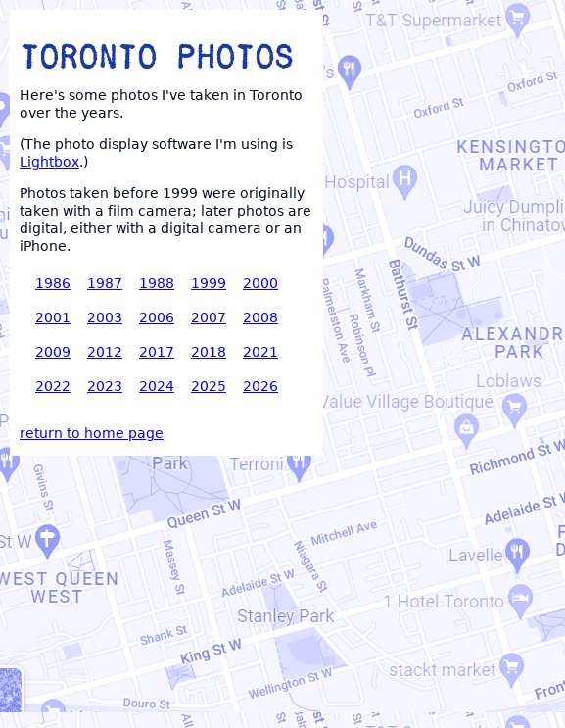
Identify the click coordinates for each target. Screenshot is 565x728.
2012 (105, 352)
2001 (53, 317)
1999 (209, 283)
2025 (209, 386)
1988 (157, 283)
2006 (157, 317)
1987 (105, 283)
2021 (260, 352)
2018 (209, 352)
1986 (53, 283)
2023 (105, 386)
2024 (157, 386)
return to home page (92, 433)
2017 (157, 352)
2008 (260, 317)
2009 (53, 352)
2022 (53, 386)
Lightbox (49, 162)
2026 (260, 386)
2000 (260, 283)
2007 (209, 317)
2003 (105, 317)
